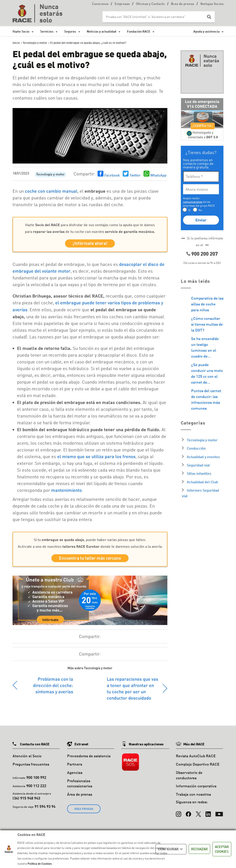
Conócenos (100, 4)
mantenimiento (67, 491)
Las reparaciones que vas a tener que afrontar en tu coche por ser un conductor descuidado (132, 691)
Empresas (122, 4)
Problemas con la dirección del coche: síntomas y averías (53, 688)
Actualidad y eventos (203, 457)
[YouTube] (219, 814)
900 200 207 (205, 254)
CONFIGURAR (171, 849)
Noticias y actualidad (102, 31)
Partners (75, 767)
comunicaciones (193, 202)
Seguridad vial (198, 465)
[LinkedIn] (208, 814)
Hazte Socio (21, 31)
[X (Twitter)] (198, 814)
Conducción (196, 448)
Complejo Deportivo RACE (198, 767)
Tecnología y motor (50, 175)
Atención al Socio (27, 758)
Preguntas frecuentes (31, 767)
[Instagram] (179, 814)
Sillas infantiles (199, 473)
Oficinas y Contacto (150, 4)
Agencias (75, 775)
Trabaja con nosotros (193, 797)
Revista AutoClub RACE (196, 758)
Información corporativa (196, 789)
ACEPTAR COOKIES (222, 849)
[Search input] (154, 17)
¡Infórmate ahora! (90, 244)
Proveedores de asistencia (89, 758)
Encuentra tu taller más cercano (90, 560)
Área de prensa (182, 4)
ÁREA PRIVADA (84, 811)
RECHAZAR (199, 849)
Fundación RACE (139, 31)
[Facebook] (188, 814)
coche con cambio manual (51, 191)
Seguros (70, 31)
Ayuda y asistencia (206, 31)
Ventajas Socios (212, 4)
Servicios (47, 31)
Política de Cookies (40, 864)
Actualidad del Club (202, 482)
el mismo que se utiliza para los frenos (96, 457)
